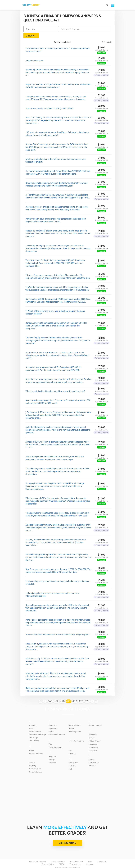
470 (62, 695)
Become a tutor (76, 855)
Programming (93, 741)
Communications (35, 762)
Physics (91, 731)
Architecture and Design (37, 728)
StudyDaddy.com (74, 861)
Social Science (94, 756)
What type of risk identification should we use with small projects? (55, 385)
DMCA (62, 858)
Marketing (72, 759)
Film (50, 738)
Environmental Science (57, 728)
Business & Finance (36, 747)
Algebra (31, 722)
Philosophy (92, 728)
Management (73, 756)
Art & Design (33, 731)
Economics (53, 719)
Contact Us (102, 855)
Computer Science (35, 765)
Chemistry (32, 759)
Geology (52, 753)
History (71, 722)
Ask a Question (68, 837)
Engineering (53, 722)
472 (75, 695)
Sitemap (90, 858)
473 (81, 695)
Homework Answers (38, 855)
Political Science (94, 735)
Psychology (93, 744)
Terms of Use (75, 858)
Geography (53, 750)
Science (91, 753)
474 (87, 695)
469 (56, 695)
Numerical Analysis (95, 719)
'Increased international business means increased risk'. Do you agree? (57, 628)
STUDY (34, 5)
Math (70, 763)
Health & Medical (75, 719)
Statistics (92, 759)
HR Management (75, 725)
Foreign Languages (56, 741)
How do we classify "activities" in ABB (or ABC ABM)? (49, 102)
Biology (31, 744)
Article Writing (34, 734)
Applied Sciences (35, 725)
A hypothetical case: (35, 54)
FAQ (90, 855)
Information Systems (76, 735)
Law (70, 744)
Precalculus (93, 738)
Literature (72, 747)
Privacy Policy (48, 858)
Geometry (52, 756)
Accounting (33, 719)
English (51, 725)
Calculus (32, 756)
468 (50, 695)
